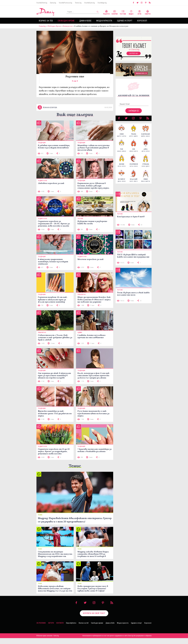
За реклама (41, 629)
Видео (131, 12)
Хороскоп (142, 21)
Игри (139, 12)
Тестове (123, 12)
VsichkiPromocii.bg (65, 3)
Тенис (75, 472)
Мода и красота (104, 21)
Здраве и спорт (125, 21)
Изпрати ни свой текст (94, 619)
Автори (51, 629)
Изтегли (134, 56)
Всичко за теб (46, 21)
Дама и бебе (85, 21)
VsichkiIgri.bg (102, 3)
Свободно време (66, 21)
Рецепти (106, 12)
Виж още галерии (75, 120)
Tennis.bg (78, 3)
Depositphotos (71, 629)
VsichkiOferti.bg (42, 3)
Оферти (148, 12)
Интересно (68, 26)
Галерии (115, 12)
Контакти (60, 629)
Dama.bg (53, 3)
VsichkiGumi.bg (90, 3)
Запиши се (134, 113)
